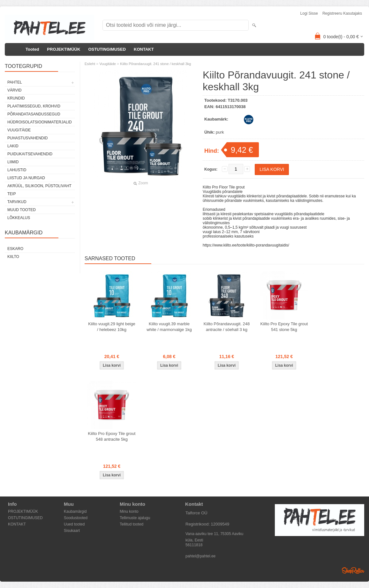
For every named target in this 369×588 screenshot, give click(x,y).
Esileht (90, 64)
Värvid (14, 90)
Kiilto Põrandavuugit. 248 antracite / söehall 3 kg (227, 327)
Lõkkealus (19, 218)
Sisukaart (72, 531)
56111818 (194, 545)
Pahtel (15, 82)
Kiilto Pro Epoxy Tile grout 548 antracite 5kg (112, 436)
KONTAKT (144, 49)
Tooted (32, 49)
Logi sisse (309, 13)
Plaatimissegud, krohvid (34, 106)
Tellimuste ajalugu (135, 518)
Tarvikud (17, 202)
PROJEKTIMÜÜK (64, 49)
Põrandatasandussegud (34, 114)
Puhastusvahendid (27, 138)
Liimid (13, 162)
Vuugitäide (19, 130)
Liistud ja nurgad (26, 178)
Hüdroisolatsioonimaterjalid (40, 122)
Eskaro (15, 249)
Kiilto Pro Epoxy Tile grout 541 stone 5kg (284, 327)
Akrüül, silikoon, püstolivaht (39, 186)
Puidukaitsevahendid (30, 154)
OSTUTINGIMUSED (107, 49)
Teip (12, 194)
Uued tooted (74, 524)
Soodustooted (76, 518)
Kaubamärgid (75, 511)
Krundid (16, 98)
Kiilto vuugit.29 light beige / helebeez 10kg (112, 327)
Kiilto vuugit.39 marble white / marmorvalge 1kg (169, 327)
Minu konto (129, 511)
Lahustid (17, 170)
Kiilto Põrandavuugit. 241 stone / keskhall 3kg (155, 64)
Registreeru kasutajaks (342, 13)
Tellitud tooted (132, 524)
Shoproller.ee (353, 570)
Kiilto (13, 257)
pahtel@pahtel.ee (200, 556)
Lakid (13, 146)
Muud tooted (22, 210)
